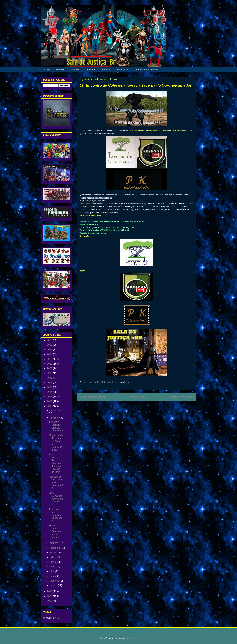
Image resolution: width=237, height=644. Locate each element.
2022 (50, 359)
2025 (50, 345)
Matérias (106, 70)
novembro (56, 418)
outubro (54, 543)
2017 (50, 378)
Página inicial (137, 397)
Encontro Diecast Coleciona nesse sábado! (56, 531)
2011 (50, 406)
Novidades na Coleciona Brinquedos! (56, 515)
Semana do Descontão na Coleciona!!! (56, 483)
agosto (54, 553)
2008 (50, 601)
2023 (50, 354)
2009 (50, 596)
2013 (50, 397)
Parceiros (76, 70)
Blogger (132, 638)
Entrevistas (123, 70)
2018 (50, 373)
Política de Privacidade (146, 70)
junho (53, 562)
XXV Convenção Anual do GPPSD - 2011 (56, 499)
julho (53, 557)
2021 (50, 364)
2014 (50, 392)
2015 (50, 387)
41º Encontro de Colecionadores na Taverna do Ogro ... (56, 463)
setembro (55, 548)
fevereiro (55, 581)
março (53, 576)
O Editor (60, 70)
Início (47, 70)
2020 (50, 368)
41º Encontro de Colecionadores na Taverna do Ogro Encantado (158, 131)
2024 (50, 350)
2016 (50, 383)
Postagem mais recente (93, 397)
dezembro (55, 410)
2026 (50, 340)
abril (52, 571)
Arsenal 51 (92, 133)
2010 (50, 591)
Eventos (91, 70)
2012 (50, 401)
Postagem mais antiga (181, 397)
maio (53, 567)
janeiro (54, 585)
